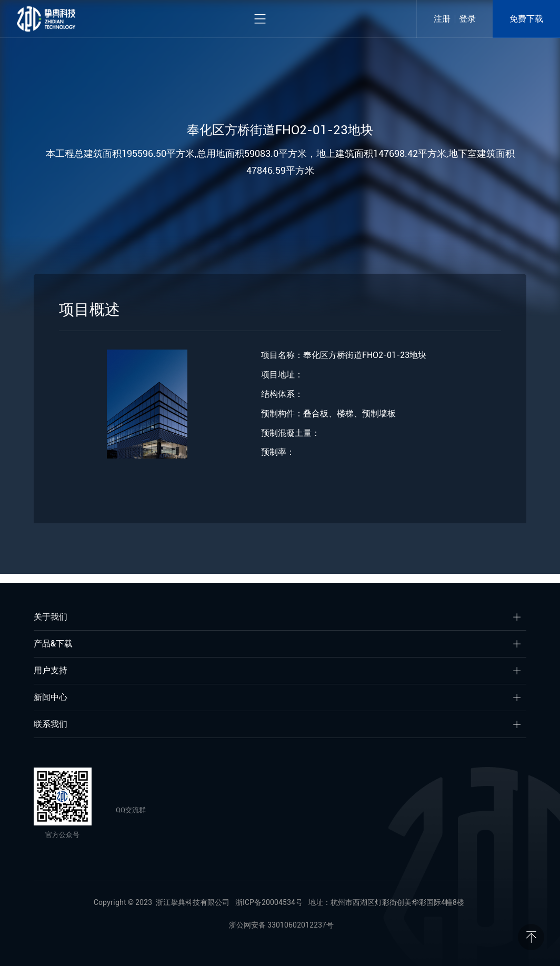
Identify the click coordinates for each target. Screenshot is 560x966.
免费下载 (526, 19)
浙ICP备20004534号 (269, 902)
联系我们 (51, 724)
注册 (442, 19)
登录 (467, 19)
